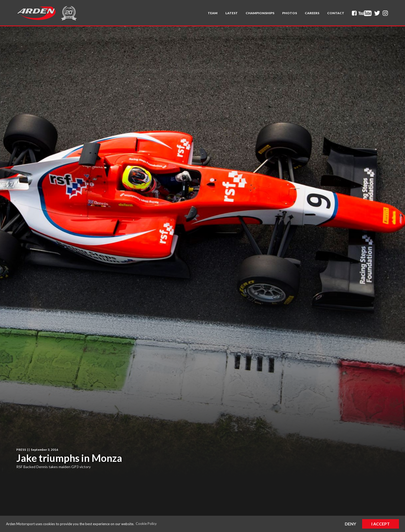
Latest (232, 13)
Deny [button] (350, 524)
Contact (336, 13)
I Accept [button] (381, 524)
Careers (312, 13)
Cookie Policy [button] (146, 524)
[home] (36, 13)
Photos (290, 13)
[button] (213, 13)
